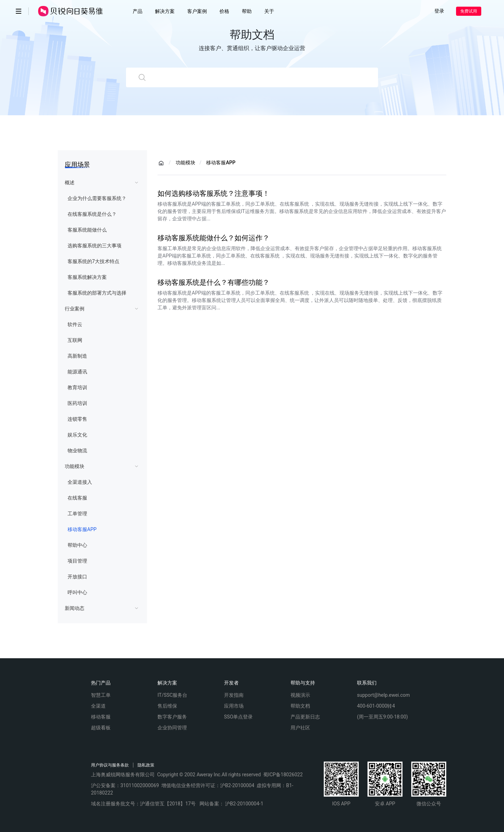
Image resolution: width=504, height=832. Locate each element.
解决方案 (165, 11)
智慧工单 (101, 695)
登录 (439, 11)
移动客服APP (82, 529)
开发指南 (234, 695)
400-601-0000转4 (376, 706)
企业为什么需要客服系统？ (97, 198)
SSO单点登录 (238, 717)
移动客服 (101, 717)
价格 (224, 11)
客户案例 (197, 11)
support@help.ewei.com (383, 695)
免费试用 (469, 11)
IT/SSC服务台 (172, 695)
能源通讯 (77, 372)
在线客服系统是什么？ (92, 214)
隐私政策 (146, 765)
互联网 (75, 340)
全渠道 (98, 706)
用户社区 (300, 728)
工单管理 (77, 514)
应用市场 (234, 706)
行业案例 (75, 309)
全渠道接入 (80, 482)
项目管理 (77, 561)
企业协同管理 (172, 728)
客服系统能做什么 (87, 230)
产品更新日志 (305, 717)
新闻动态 (75, 608)
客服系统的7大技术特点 (93, 261)
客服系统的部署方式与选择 (97, 293)
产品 (138, 11)
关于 (269, 11)
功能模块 (75, 466)
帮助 (247, 11)
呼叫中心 (77, 592)
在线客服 (77, 498)
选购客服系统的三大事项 (94, 246)
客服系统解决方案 (87, 277)
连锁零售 (77, 419)
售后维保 (167, 706)
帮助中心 (77, 545)
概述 (70, 183)
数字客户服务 (172, 717)
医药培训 (77, 403)
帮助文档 (300, 706)
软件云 (75, 324)
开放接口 (77, 577)
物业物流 (77, 451)
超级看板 (101, 728)
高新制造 (77, 356)
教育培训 (77, 387)
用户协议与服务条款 (110, 765)
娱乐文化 (77, 435)
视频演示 (300, 695)
